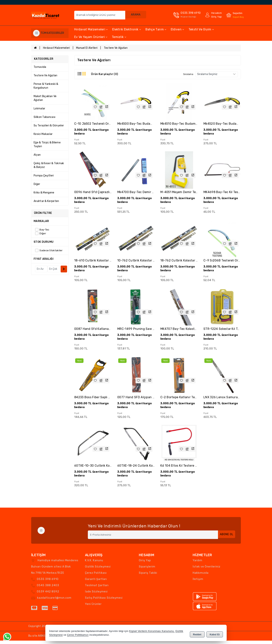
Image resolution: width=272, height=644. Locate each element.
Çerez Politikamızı (78, 635)
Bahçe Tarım (156, 29)
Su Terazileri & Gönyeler (49, 126)
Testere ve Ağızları (116, 48)
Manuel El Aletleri (87, 48)
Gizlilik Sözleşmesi (98, 570)
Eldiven (177, 29)
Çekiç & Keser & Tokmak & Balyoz (49, 165)
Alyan (37, 155)
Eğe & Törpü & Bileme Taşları (47, 144)
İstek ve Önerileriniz (207, 570)
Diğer (37, 184)
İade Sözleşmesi (96, 595)
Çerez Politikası (96, 576)
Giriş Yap (145, 564)
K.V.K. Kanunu (94, 564)
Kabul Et (215, 634)
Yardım (197, 564)
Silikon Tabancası (44, 117)
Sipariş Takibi (148, 576)
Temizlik (119, 37)
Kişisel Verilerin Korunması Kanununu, (152, 632)
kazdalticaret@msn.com (54, 601)
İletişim (198, 583)
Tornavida (40, 67)
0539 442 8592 (48, 595)
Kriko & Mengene (44, 193)
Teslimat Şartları (97, 589)
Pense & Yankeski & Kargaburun (46, 86)
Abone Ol (225, 538)
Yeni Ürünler (93, 607)
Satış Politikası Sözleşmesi (104, 601)
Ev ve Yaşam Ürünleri (91, 37)
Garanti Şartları (96, 583)
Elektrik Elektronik (127, 29)
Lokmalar (39, 109)
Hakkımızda (201, 576)
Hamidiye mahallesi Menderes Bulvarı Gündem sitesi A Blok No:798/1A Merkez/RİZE (55, 570)
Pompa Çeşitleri (44, 176)
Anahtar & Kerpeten (46, 201)
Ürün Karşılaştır (105, 74)
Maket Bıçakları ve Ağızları (45, 98)
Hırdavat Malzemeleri (91, 29)
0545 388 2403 (48, 589)
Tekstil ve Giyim (201, 29)
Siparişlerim (147, 570)
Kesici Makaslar (43, 134)
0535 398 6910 (48, 583)
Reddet (197, 634)
